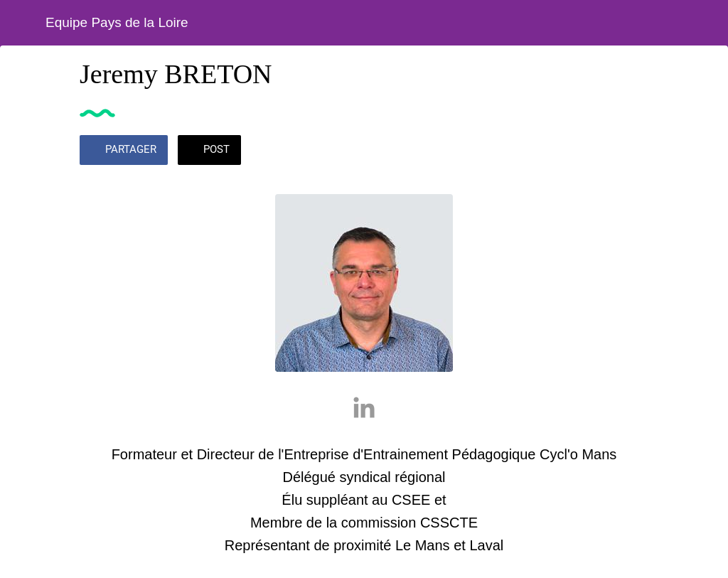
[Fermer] (23, 23)
